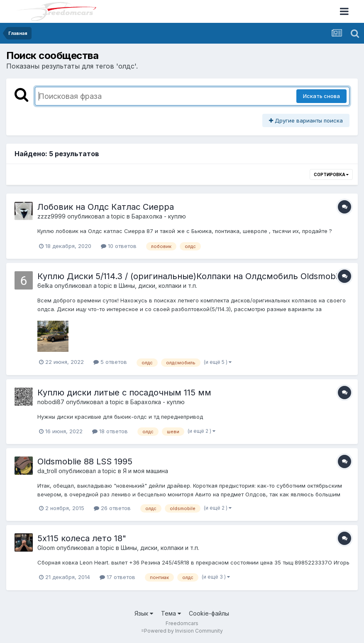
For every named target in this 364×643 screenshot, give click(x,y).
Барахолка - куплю (159, 216)
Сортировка (331, 174)
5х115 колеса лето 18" (82, 538)
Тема (171, 613)
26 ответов (112, 508)
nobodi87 (51, 402)
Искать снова (321, 96)
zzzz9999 (51, 216)
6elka (45, 286)
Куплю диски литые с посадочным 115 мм (124, 393)
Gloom (46, 548)
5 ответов (110, 362)
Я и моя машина (145, 471)
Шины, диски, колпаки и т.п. (158, 286)
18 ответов (110, 431)
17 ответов (117, 577)
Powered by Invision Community (183, 631)
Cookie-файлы (209, 613)
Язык (144, 613)
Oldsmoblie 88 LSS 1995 (85, 461)
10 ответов (119, 246)
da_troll (47, 471)
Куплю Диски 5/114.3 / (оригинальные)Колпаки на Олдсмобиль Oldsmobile (191, 276)
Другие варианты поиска (306, 120)
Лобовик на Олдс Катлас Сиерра (106, 207)
